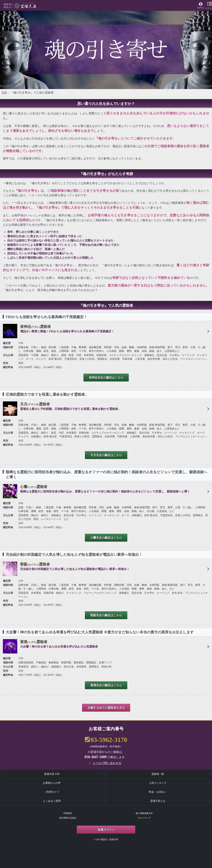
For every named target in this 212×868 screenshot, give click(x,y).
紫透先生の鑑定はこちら (106, 685)
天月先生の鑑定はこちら (106, 455)
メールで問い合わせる (107, 763)
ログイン (201, 8)
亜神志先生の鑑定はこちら (106, 377)
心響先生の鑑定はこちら (106, 538)
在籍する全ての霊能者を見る (106, 708)
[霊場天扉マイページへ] (201, 6)
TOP (4, 93)
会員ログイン (106, 829)
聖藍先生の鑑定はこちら (106, 615)
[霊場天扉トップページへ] (20, 5)
